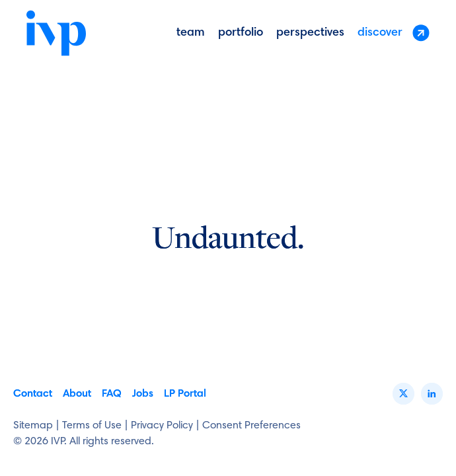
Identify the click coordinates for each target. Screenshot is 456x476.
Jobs (143, 394)
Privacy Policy (162, 426)
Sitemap (33, 426)
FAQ (112, 394)
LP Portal (185, 394)
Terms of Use (92, 426)
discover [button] (394, 33)
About (77, 394)
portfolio (241, 33)
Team (191, 33)
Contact (33, 394)
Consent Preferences (251, 426)
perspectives (310, 33)
